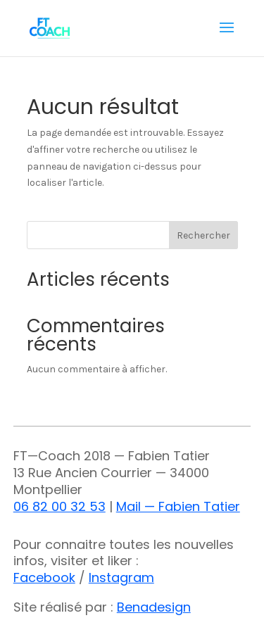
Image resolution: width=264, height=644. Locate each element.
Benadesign (154, 607)
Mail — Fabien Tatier (178, 506)
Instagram (121, 577)
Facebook (44, 577)
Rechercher (203, 235)
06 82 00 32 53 (59, 506)
